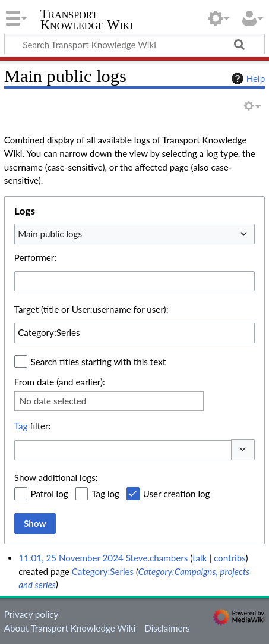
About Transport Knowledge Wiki (70, 628)
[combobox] (134, 234)
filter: (33, 426)
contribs (230, 558)
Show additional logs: (56, 477)
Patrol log (50, 494)
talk (200, 558)
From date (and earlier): (60, 382)
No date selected (53, 401)
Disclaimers (167, 628)
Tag (21, 426)
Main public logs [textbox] (50, 234)
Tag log (105, 494)
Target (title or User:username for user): (91, 309)
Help (247, 78)
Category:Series (103, 571)
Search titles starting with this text (99, 362)
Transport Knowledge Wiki (87, 21)
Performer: (35, 257)
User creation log (177, 494)
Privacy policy (31, 614)
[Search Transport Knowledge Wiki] (134, 44)
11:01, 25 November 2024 (71, 558)
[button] (243, 450)
